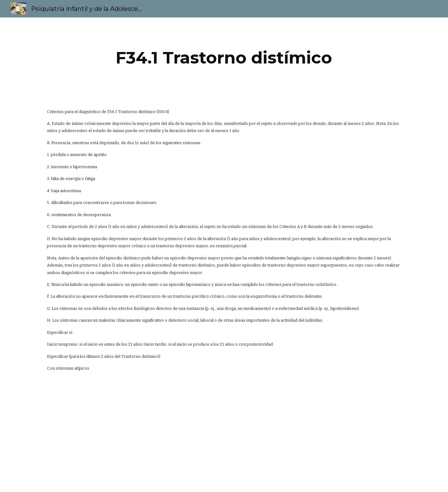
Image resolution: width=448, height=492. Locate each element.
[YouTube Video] (193, 437)
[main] (224, 58)
